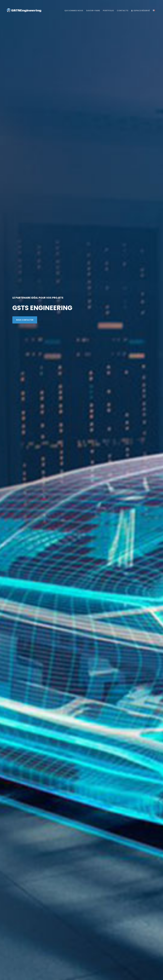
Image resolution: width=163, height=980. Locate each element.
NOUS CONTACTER (25, 320)
